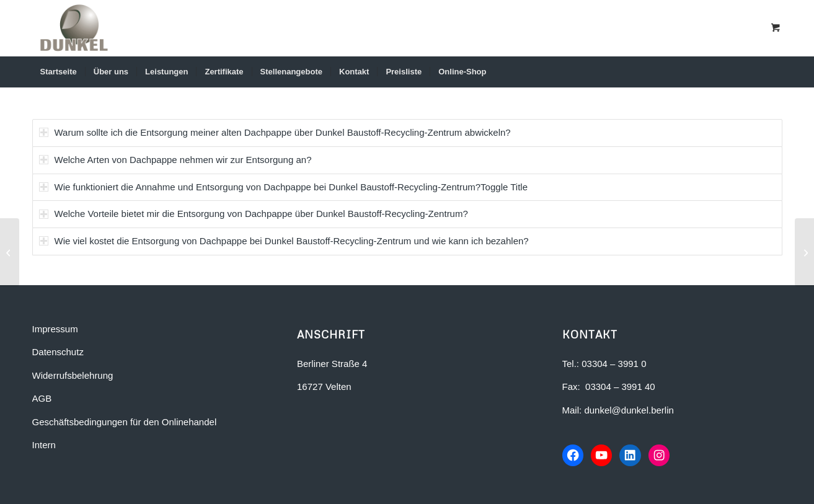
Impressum (55, 329)
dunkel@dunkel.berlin (629, 410)
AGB (42, 398)
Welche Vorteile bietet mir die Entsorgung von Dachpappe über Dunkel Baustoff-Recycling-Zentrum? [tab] (254, 214)
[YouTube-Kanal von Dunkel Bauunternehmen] (603, 456)
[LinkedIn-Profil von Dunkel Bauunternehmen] (633, 456)
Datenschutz (58, 352)
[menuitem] (59, 72)
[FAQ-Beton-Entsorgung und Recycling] (804, 252)
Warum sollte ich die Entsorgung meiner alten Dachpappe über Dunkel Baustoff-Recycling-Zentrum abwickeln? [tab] (275, 132)
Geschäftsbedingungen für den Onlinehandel (125, 422)
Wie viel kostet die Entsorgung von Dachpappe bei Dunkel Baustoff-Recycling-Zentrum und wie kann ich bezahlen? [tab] (284, 241)
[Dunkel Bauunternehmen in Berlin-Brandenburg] (74, 28)
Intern (44, 445)
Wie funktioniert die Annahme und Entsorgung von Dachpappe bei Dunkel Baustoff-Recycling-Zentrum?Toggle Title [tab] (284, 187)
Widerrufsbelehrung (73, 375)
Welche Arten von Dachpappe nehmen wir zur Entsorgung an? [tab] (175, 160)
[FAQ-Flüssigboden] (10, 252)
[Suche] (764, 72)
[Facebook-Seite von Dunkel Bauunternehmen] (573, 456)
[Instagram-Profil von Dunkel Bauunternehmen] (663, 456)
